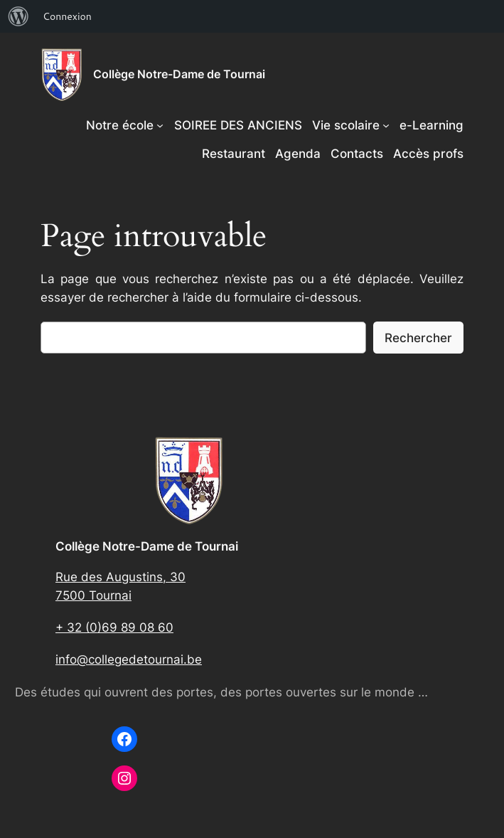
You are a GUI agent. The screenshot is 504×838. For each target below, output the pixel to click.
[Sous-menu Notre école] (160, 125)
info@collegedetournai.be (129, 659)
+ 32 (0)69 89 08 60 (114, 627)
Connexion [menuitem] (67, 16)
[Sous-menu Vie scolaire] (386, 125)
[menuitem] (18, 16)
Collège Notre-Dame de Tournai (179, 74)
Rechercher (418, 338)
